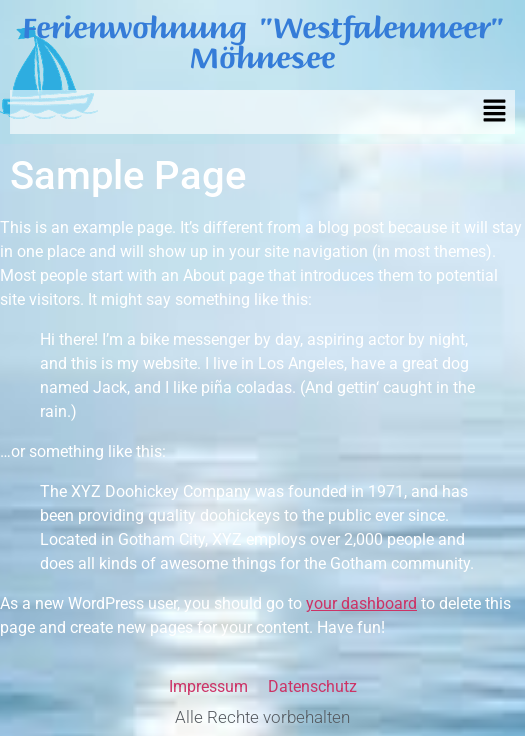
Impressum (208, 686)
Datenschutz (312, 686)
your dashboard (361, 603)
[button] (495, 112)
